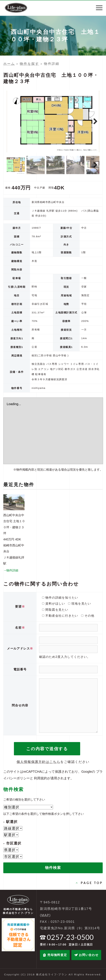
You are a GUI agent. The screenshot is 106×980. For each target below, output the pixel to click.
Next (95, 121)
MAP (45, 915)
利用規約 (41, 778)
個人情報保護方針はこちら (38, 762)
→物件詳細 (11, 570)
